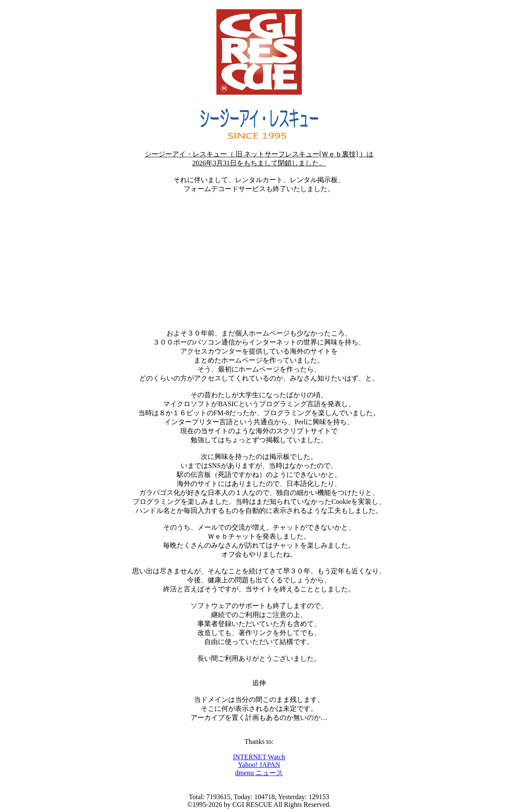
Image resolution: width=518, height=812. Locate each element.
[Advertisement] (259, 261)
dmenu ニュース (259, 773)
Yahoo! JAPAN (259, 765)
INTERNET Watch (259, 757)
